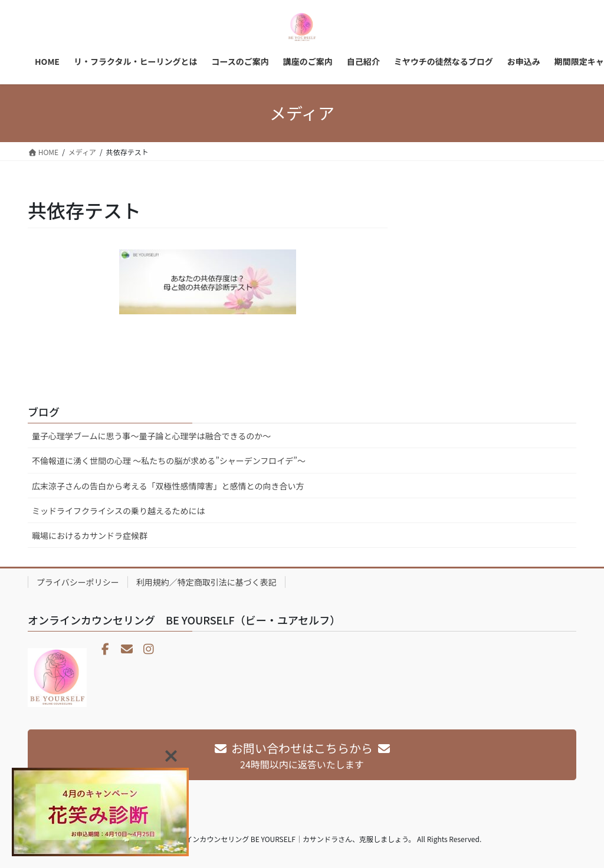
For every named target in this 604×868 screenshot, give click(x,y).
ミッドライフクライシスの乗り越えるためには (119, 511)
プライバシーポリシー (78, 582)
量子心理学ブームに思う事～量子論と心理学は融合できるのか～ (151, 436)
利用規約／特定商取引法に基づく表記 (206, 582)
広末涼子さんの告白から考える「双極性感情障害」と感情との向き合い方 (168, 486)
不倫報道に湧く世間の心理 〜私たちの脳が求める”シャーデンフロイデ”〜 (169, 461)
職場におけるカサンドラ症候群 (90, 535)
